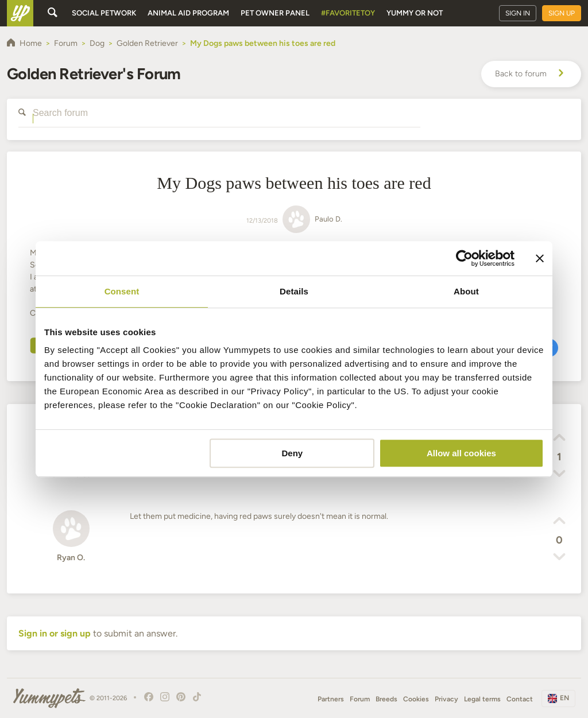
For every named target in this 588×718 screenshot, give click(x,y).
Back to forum (531, 74)
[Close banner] (540, 258)
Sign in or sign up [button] (55, 633)
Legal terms (482, 699)
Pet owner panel (275, 13)
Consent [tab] (122, 291)
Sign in (518, 13)
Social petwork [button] (104, 13)
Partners (331, 699)
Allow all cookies (461, 453)
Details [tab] (294, 291)
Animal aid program (188, 13)
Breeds (386, 699)
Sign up (562, 13)
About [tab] (466, 291)
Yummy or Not (415, 13)
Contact (520, 699)
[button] (559, 439)
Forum (360, 699)
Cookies (416, 699)
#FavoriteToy (348, 13)
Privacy (446, 699)
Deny (293, 453)
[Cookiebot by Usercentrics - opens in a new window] (464, 258)
